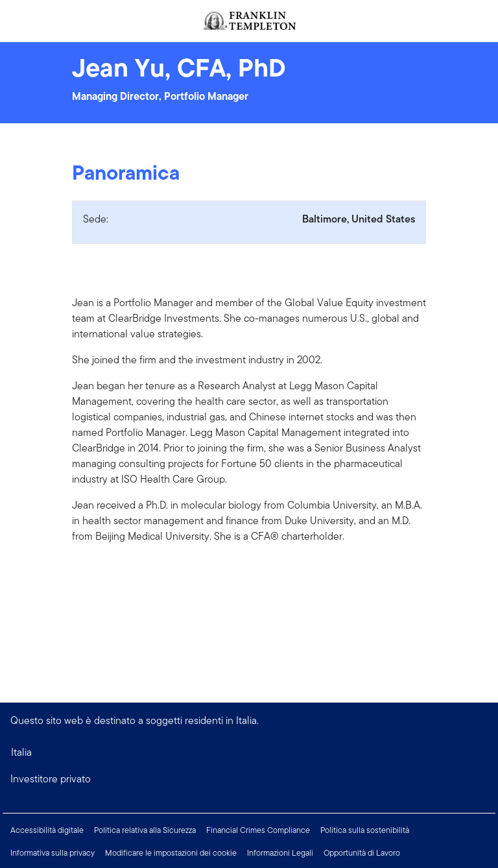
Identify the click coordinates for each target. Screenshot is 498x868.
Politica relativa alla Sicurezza (145, 830)
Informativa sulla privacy (53, 853)
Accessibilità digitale (47, 830)
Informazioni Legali (280, 853)
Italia (21, 752)
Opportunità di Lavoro (362, 853)
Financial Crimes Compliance (258, 830)
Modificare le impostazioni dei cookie (171, 853)
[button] (249, 779)
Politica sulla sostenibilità (365, 830)
